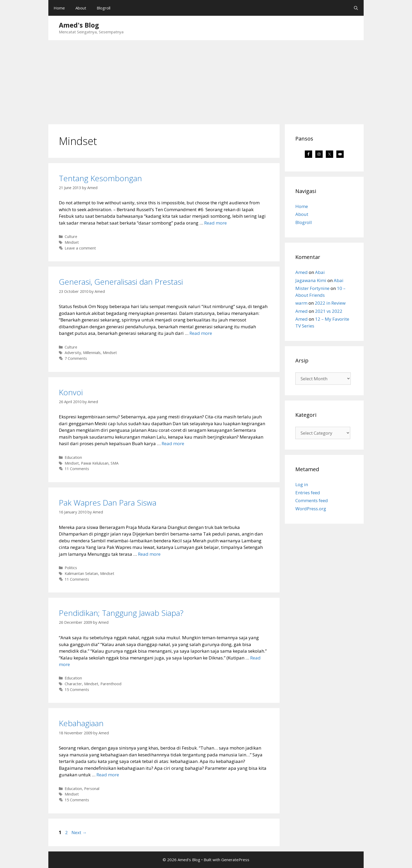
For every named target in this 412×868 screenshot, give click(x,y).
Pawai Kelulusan (95, 463)
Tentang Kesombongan (100, 178)
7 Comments (76, 358)
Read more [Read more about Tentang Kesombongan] (215, 223)
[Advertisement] (206, 80)
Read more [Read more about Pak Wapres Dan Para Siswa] (149, 554)
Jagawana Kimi (311, 280)
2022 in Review (330, 303)
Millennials (92, 353)
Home (59, 8)
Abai (320, 272)
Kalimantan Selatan (81, 573)
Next (79, 832)
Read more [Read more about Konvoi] (173, 443)
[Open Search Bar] (356, 8)
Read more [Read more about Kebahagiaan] (108, 775)
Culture (71, 237)
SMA (115, 463)
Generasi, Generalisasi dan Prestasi (121, 282)
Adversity (73, 353)
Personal (92, 789)
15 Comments (77, 690)
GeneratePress (235, 860)
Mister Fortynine (312, 288)
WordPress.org (311, 509)
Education (73, 457)
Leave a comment (80, 248)
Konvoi (71, 392)
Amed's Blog (79, 25)
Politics (71, 568)
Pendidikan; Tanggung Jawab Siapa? (121, 613)
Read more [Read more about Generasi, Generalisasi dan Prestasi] (201, 333)
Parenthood (111, 684)
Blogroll (104, 8)
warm (301, 303)
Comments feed (312, 500)
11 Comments (77, 469)
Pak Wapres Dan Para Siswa (108, 503)
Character (73, 684)
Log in (302, 484)
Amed (302, 272)
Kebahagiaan (81, 723)
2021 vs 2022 (329, 311)
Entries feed (308, 493)
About (81, 8)
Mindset (72, 242)
